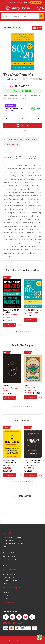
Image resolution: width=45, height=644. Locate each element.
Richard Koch (13, 79)
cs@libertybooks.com (10, 611)
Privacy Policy (8, 540)
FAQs (5, 565)
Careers (6, 562)
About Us (6, 547)
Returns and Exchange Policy (13, 543)
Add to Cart (22, 125)
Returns (6, 592)
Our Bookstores (8, 550)
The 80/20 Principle (15, 139)
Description (8, 157)
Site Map (6, 598)
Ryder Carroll (32, 465)
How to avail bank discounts (13, 537)
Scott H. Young (12, 465)
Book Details (19, 157)
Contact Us (7, 595)
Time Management (12, 144)
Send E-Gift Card (9, 574)
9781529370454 (32, 139)
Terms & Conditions (10, 559)
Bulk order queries (9, 556)
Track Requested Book (11, 580)
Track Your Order (9, 577)
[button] (17, 331)
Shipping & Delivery (10, 553)
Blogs (5, 583)
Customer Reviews (33, 157)
